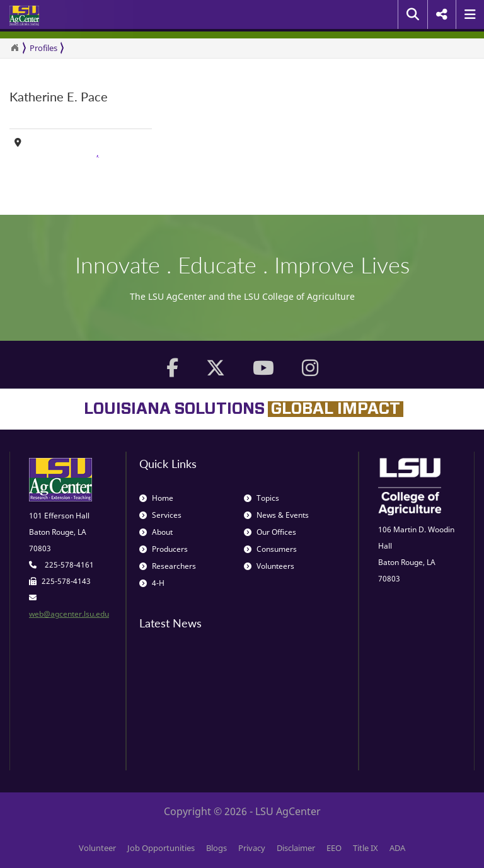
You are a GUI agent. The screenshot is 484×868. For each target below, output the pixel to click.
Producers (164, 549)
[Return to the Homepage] (14, 48)
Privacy (252, 848)
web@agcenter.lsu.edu (69, 614)
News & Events (276, 515)
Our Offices (270, 532)
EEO (334, 848)
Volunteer (97, 848)
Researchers (168, 566)
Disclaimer (296, 848)
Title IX (366, 848)
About (156, 532)
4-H (152, 583)
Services (160, 515)
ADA (397, 848)
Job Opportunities (161, 848)
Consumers (270, 549)
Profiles (43, 48)
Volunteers (269, 566)
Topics (262, 498)
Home (156, 498)
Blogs (216, 848)
